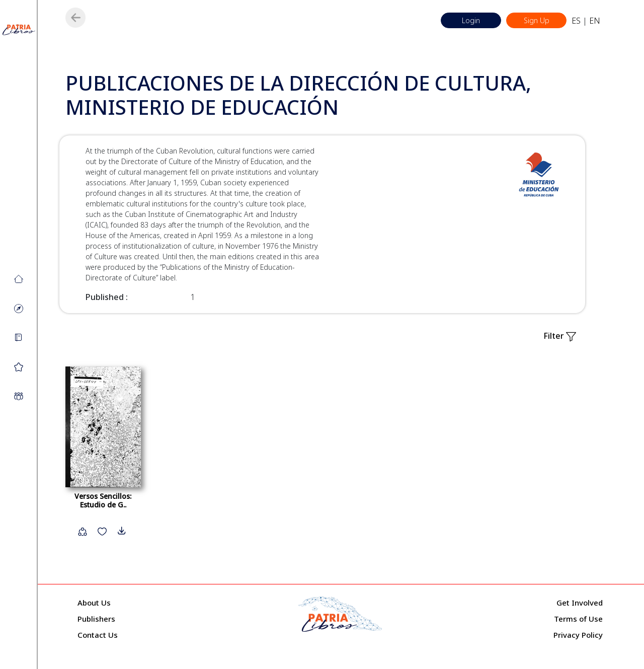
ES (576, 21)
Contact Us (98, 635)
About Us (94, 603)
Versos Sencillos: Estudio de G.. (103, 500)
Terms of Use (578, 619)
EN (595, 21)
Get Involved (580, 603)
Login (471, 20)
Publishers (96, 619)
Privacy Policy (578, 635)
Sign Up (537, 20)
